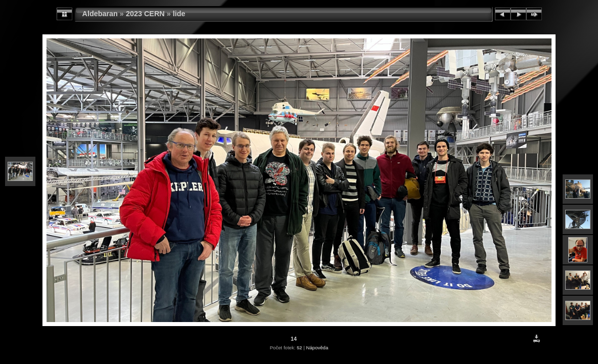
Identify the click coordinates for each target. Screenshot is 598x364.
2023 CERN (145, 14)
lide (179, 14)
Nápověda (317, 348)
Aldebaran (100, 14)
